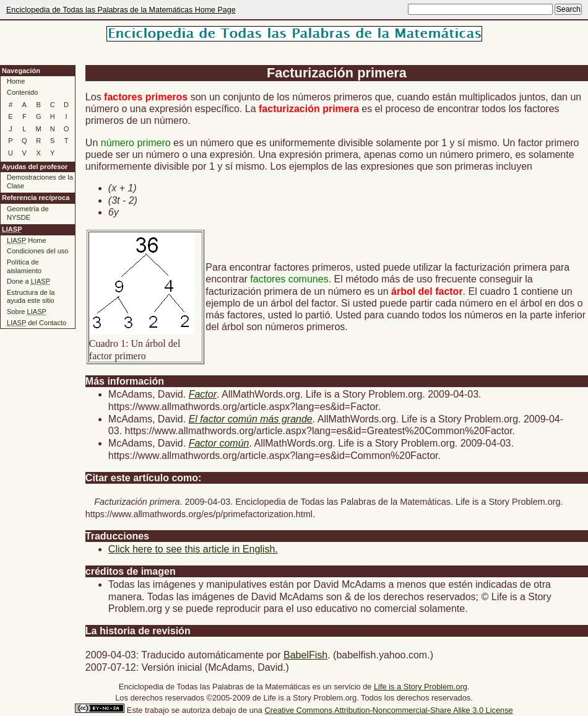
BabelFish (305, 655)
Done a (28, 281)
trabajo (157, 710)
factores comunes (289, 279)
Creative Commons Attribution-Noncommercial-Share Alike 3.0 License (389, 710)
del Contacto (37, 323)
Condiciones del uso (38, 251)
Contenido (22, 92)
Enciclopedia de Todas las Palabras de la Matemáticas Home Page (121, 10)
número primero (136, 143)
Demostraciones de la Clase (40, 181)
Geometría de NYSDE (28, 213)
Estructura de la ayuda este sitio (31, 297)
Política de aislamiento (24, 266)
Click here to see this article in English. (193, 549)
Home (16, 81)
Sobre (27, 312)
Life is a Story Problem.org (421, 687)
